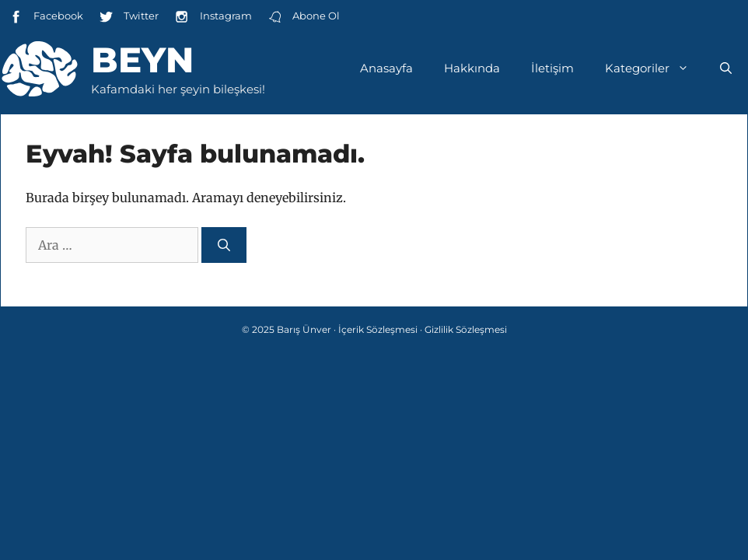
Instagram (213, 17)
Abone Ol (304, 17)
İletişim (552, 68)
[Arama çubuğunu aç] (726, 68)
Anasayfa (386, 68)
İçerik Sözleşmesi (378, 329)
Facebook (46, 17)
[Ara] (224, 245)
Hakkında (472, 68)
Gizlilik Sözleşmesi (466, 329)
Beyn (142, 59)
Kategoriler (655, 68)
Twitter (129, 17)
